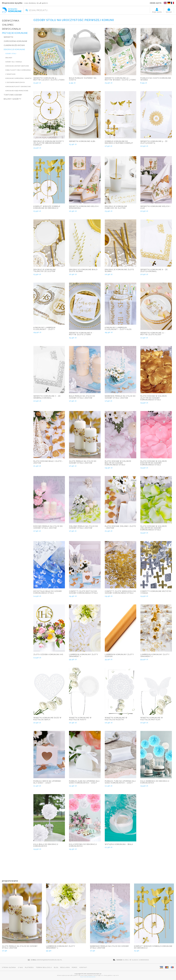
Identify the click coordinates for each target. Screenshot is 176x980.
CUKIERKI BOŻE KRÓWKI (14, 45)
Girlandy (9, 58)
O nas (20, 967)
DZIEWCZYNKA (11, 21)
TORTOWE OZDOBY (13, 95)
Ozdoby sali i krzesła (14, 62)
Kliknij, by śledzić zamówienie (136, 960)
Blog (56, 967)
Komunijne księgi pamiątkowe (17, 91)
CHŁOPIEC (8, 25)
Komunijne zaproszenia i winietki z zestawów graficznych (18, 80)
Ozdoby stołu (11, 54)
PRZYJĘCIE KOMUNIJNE (15, 33)
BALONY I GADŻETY (12, 99)
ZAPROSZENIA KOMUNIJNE (15, 41)
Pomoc (75, 967)
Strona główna (9, 967)
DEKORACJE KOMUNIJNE (14, 49)
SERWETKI (8, 37)
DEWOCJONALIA (11, 29)
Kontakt (83, 967)
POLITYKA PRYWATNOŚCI (88, 977)
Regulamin (65, 967)
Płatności (29, 967)
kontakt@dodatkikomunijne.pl (49, 960)
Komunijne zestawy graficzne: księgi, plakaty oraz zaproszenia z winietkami (18, 70)
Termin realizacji (44, 967)
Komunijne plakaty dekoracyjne (18, 87)
